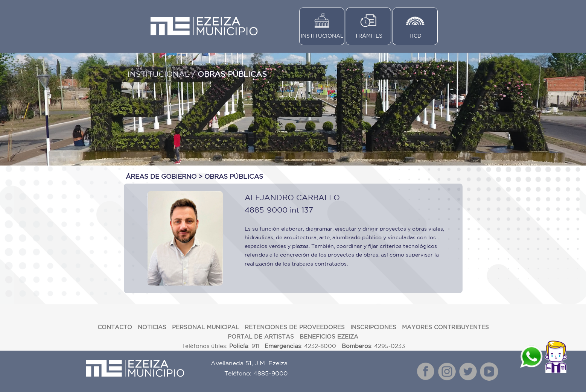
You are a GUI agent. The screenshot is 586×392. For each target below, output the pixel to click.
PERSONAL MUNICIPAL (205, 327)
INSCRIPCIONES (373, 327)
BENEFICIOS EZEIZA (329, 337)
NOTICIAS (152, 327)
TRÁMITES (369, 36)
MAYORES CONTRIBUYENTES (445, 327)
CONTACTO (115, 327)
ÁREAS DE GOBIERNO (161, 176)
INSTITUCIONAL (322, 36)
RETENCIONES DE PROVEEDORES (295, 327)
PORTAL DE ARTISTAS (261, 337)
